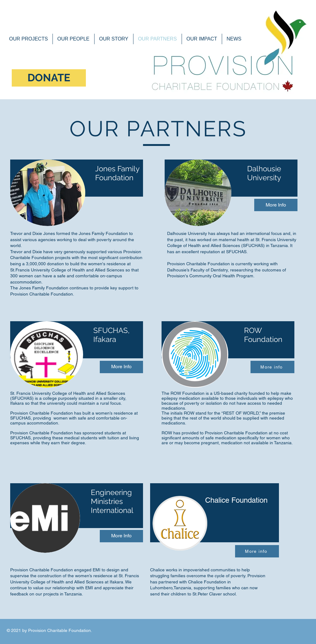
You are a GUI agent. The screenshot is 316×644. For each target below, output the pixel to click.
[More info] (272, 367)
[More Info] (276, 205)
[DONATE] (49, 78)
